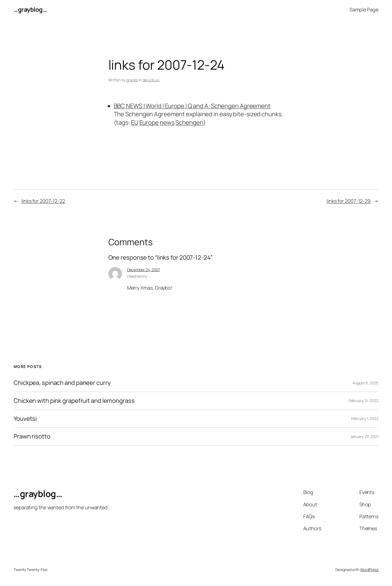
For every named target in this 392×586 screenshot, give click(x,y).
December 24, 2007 (144, 270)
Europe (149, 122)
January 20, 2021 (364, 436)
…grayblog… (30, 10)
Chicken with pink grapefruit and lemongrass (74, 401)
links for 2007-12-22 (43, 201)
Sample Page (364, 10)
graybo (132, 80)
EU (135, 122)
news (167, 122)
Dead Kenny (137, 276)
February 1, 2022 (365, 418)
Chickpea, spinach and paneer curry (62, 383)
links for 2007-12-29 (349, 201)
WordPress (369, 570)
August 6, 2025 (365, 383)
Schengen (189, 122)
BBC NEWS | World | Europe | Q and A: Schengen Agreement (192, 106)
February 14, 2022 (364, 401)
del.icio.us (151, 80)
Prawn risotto (32, 436)
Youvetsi (25, 419)
